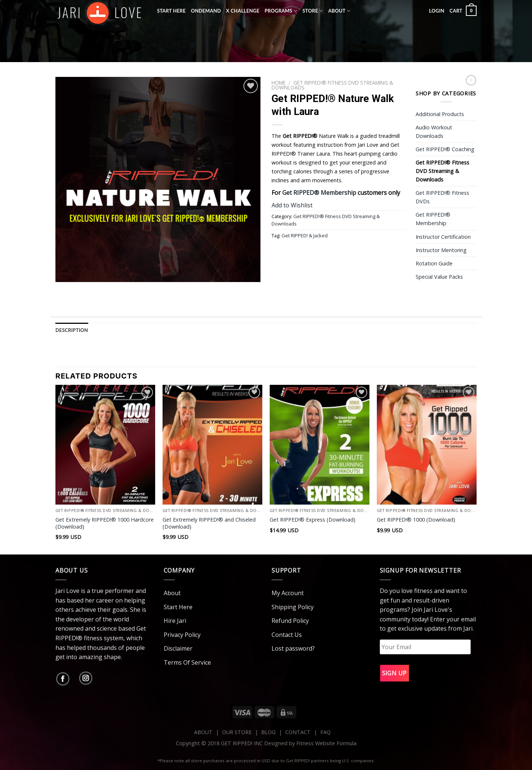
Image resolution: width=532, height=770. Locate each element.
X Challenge (243, 11)
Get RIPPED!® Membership (433, 219)
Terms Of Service (187, 662)
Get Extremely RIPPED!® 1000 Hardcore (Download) (105, 523)
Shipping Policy (293, 607)
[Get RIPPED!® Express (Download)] (320, 445)
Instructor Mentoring (441, 250)
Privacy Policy (182, 635)
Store (313, 11)
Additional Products (440, 114)
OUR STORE (237, 732)
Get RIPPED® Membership (319, 193)
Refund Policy (290, 621)
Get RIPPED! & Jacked (305, 235)
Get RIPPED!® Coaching (445, 149)
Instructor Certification (443, 237)
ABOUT (203, 732)
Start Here (171, 11)
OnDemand (206, 11)
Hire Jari (175, 621)
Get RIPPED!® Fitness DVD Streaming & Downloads (332, 85)
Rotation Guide (434, 263)
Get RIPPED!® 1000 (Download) (416, 520)
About (339, 11)
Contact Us (287, 635)
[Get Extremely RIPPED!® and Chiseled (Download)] (212, 445)
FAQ (325, 732)
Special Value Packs (439, 277)
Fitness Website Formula (326, 743)
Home (279, 83)
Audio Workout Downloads (434, 132)
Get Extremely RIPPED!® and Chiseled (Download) (209, 523)
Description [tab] (72, 330)
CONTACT (299, 732)
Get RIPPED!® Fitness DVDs (442, 197)
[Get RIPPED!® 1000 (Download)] (427, 445)
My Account (288, 593)
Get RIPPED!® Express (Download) (313, 520)
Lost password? (293, 648)
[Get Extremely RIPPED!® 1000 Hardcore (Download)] (105, 445)
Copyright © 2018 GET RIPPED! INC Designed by (236, 743)
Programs (281, 11)
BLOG (268, 732)
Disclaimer (178, 648)
